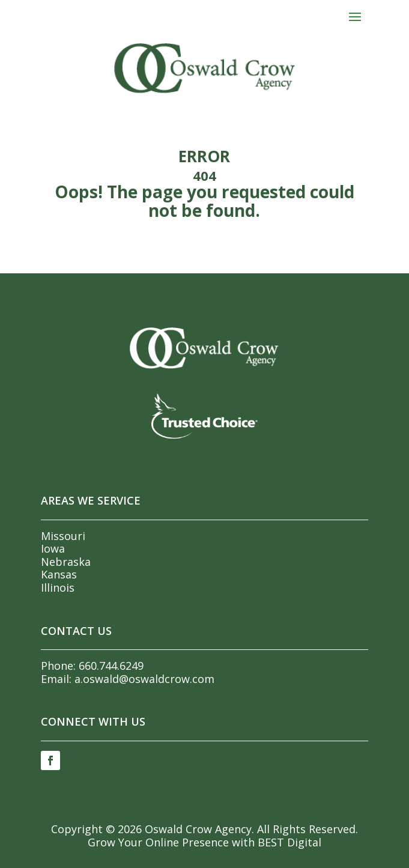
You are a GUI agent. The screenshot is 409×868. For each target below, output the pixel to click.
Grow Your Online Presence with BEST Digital (204, 842)
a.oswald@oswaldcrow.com (144, 679)
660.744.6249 (111, 666)
